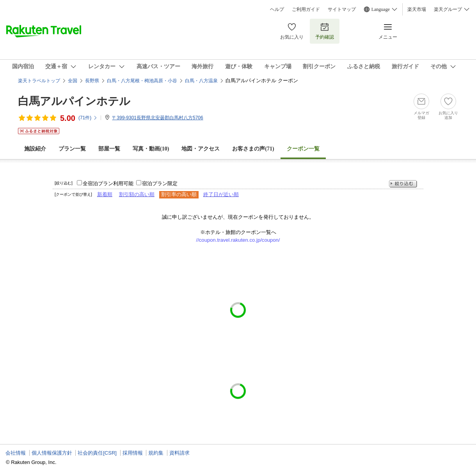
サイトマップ (342, 9)
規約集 (156, 453)
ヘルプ (277, 9)
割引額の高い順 (137, 194)
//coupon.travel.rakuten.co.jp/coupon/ (238, 240)
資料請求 (179, 453)
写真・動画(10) (151, 149)
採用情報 (133, 453)
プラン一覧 (72, 149)
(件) (88, 118)
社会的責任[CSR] (97, 453)
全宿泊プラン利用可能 (108, 183)
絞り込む (403, 184)
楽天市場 (417, 9)
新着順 (105, 194)
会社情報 (16, 453)
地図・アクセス (201, 149)
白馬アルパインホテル (74, 101)
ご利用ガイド (306, 9)
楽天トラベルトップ (39, 81)
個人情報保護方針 (52, 453)
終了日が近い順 (221, 194)
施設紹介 (35, 149)
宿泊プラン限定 (160, 183)
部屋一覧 (109, 149)
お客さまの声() (253, 149)
